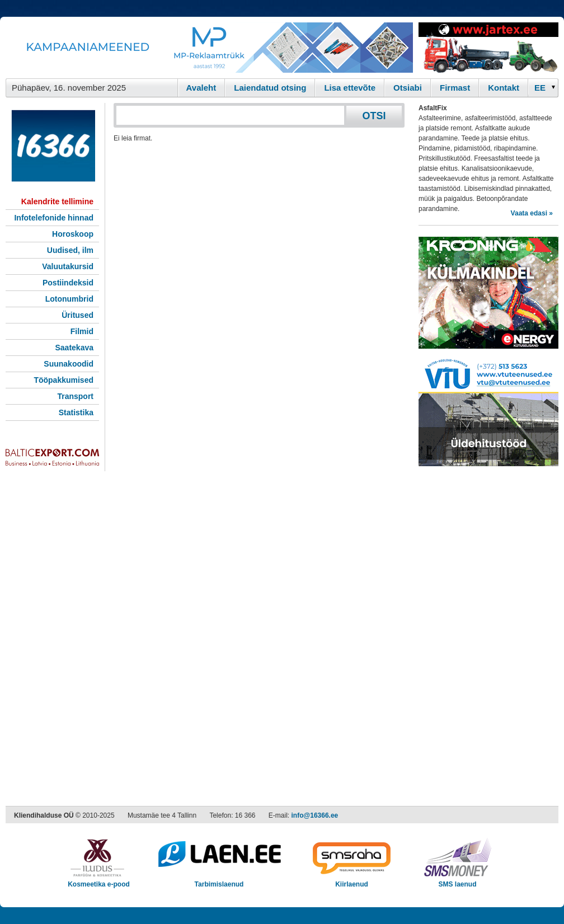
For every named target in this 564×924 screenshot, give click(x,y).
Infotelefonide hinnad (54, 218)
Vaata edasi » (532, 213)
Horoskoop (73, 234)
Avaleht (201, 88)
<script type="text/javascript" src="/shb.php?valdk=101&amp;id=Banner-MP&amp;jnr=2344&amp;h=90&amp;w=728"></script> (209, 48)
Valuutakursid (68, 266)
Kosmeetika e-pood (99, 881)
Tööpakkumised (64, 380)
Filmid (82, 331)
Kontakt (504, 88)
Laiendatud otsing (270, 88)
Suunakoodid (69, 364)
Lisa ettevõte (350, 88)
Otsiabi (408, 88)
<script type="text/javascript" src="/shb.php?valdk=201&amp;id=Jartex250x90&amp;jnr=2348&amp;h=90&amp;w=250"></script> (488, 48)
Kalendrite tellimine (57, 201)
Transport (75, 396)
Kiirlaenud (352, 881)
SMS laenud (457, 881)
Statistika (76, 412)
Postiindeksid (68, 283)
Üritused (77, 315)
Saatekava (74, 348)
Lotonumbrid (69, 299)
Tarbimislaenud (219, 881)
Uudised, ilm (70, 250)
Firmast (455, 88)
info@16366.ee (315, 815)
